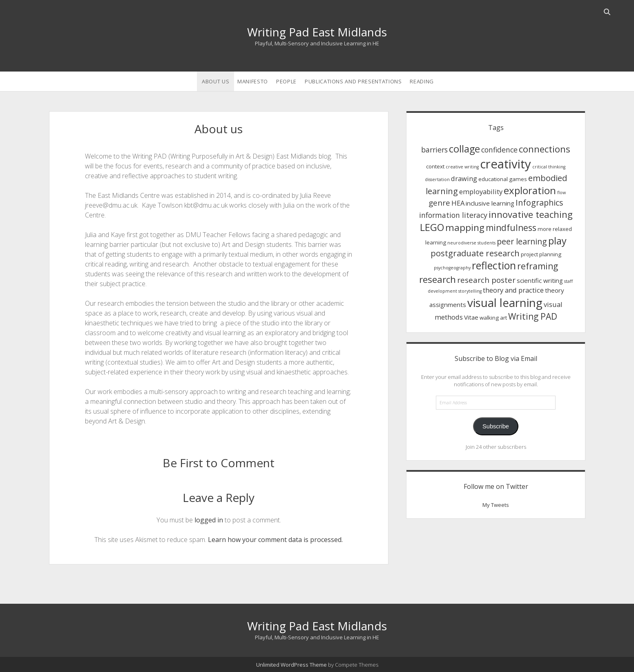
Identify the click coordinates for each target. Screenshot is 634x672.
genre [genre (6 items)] (439, 203)
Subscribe (496, 426)
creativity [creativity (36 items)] (506, 164)
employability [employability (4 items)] (481, 192)
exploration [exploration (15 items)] (530, 190)
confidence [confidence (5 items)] (499, 150)
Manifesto (253, 81)
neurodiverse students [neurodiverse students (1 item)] (471, 243)
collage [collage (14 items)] (464, 149)
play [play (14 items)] (557, 241)
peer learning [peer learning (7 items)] (522, 241)
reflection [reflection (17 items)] (494, 265)
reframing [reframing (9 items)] (538, 266)
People (286, 81)
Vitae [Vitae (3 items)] (471, 317)
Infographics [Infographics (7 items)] (539, 203)
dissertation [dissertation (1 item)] (437, 179)
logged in (209, 520)
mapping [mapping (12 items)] (465, 227)
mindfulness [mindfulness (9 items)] (511, 228)
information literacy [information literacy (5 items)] (453, 215)
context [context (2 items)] (435, 166)
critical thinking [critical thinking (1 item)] (549, 167)
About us (215, 81)
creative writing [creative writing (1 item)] (462, 167)
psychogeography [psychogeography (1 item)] (452, 268)
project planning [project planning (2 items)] (541, 254)
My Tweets (496, 505)
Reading (422, 81)
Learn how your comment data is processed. (275, 540)
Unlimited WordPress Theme (291, 665)
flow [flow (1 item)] (561, 193)
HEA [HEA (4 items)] (458, 203)
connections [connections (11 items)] (545, 149)
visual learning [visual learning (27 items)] (505, 303)
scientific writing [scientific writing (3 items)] (540, 280)
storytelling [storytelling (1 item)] (470, 291)
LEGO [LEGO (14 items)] (432, 227)
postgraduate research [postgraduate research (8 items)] (475, 253)
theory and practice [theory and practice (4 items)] (513, 290)
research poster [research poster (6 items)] (486, 280)
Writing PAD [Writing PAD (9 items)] (533, 316)
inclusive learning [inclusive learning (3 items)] (490, 203)
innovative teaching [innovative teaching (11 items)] (531, 214)
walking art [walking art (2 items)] (493, 318)
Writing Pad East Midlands (317, 32)
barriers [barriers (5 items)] (434, 150)
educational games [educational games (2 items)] (503, 179)
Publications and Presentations (353, 81)
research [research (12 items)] (438, 279)
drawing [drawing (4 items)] (464, 178)
